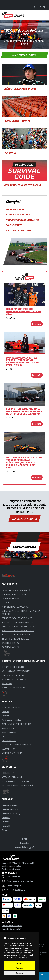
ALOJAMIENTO (8, 749)
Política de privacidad (11, 869)
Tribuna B (6, 818)
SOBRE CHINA (8, 773)
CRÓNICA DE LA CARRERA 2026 (20, 89)
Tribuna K (6, 822)
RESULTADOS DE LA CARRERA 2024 (18, 631)
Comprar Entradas (24, 55)
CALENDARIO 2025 (10, 643)
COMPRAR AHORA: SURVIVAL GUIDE (23, 185)
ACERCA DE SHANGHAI (18, 215)
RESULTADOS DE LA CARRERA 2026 (18, 626)
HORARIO (6, 603)
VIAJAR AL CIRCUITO (17, 209)
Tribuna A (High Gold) (11, 809)
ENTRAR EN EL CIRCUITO (13, 667)
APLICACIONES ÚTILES (12, 753)
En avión (5, 716)
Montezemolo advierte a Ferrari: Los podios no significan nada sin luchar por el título (22, 361)
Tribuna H (6, 826)
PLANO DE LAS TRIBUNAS (17, 121)
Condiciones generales (11, 866)
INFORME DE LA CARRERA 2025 (16, 639)
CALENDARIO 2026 (10, 598)
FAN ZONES (10, 153)
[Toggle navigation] (44, 15)
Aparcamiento (8, 728)
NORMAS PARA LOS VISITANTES (23, 220)
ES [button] (38, 7)
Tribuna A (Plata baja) (11, 813)
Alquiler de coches (9, 732)
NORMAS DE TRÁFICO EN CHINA (16, 745)
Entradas (25, 843)
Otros (4, 830)
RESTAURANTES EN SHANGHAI (16, 781)
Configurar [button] (20, 973)
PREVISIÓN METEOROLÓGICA (15, 607)
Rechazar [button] (20, 968)
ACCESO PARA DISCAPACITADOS (16, 679)
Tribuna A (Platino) (9, 805)
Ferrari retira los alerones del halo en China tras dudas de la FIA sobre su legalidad (24, 411)
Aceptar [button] (20, 963)
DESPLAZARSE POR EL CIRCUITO (17, 724)
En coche (5, 712)
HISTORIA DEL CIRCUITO (18, 231)
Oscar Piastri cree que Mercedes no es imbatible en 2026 (24, 311)
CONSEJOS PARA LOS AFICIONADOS (18, 618)
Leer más (37, 324)
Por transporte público (11, 720)
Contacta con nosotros (25, 519)
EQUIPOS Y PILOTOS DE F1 (14, 594)
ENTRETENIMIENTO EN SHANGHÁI (18, 785)
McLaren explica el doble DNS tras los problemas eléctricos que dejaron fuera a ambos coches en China (24, 462)
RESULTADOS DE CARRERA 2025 (16, 635)
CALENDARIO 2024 (10, 647)
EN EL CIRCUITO (14, 225)
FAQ (25, 839)
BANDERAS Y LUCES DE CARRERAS (17, 622)
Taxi (3, 736)
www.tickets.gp (24, 847)
